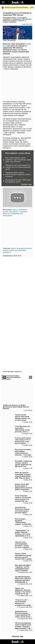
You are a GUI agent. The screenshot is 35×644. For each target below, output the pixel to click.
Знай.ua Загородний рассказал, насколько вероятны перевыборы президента (17, 250)
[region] (17, 85)
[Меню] (3, 2)
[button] (4, 377)
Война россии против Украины (17, 8)
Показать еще (26, 184)
